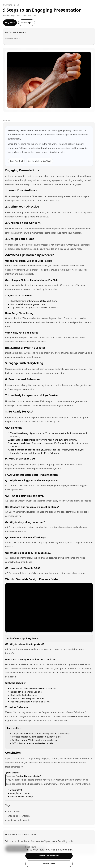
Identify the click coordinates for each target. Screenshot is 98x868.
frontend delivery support (71, 144)
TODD (11, 135)
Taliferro (8, 5)
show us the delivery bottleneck (75, 784)
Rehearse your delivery (16, 385)
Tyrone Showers (17, 32)
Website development (49, 856)
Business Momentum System (42, 784)
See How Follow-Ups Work (40, 161)
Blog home (10, 22)
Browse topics (27, 22)
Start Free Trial (16, 161)
